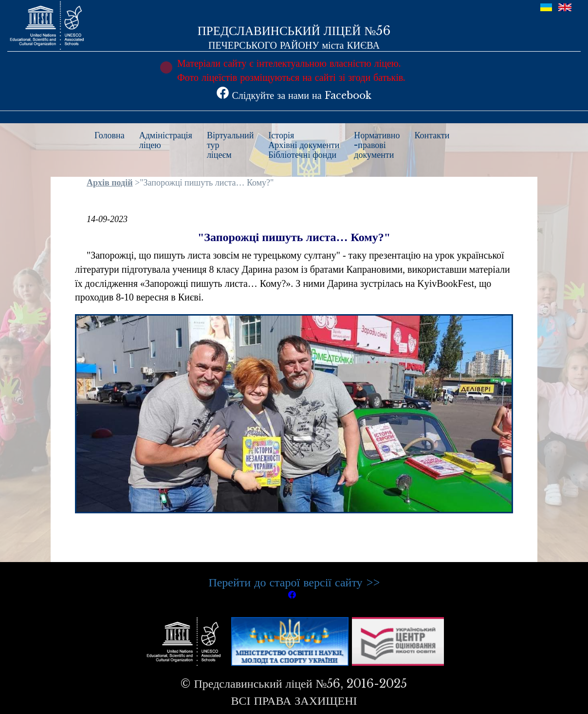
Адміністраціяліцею (166, 140)
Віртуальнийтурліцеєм (230, 145)
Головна (110, 135)
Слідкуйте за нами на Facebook (294, 95)
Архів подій (110, 183)
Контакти (432, 135)
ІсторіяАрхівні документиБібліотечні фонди (304, 145)
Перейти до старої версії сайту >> (294, 582)
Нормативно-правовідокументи (377, 145)
